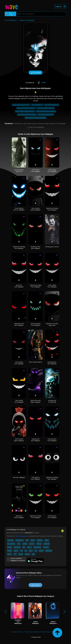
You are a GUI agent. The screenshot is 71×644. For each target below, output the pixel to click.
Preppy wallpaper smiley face (21, 105)
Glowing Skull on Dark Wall (52, 401)
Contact (14, 632)
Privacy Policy (45, 632)
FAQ (52, 632)
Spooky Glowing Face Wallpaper (35, 324)
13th (41, 83)
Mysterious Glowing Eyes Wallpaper (52, 478)
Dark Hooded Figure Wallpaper (35, 209)
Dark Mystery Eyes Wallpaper (35, 478)
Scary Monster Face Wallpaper (52, 440)
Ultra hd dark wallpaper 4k (46, 115)
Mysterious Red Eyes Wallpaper (36, 247)
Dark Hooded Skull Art (36, 362)
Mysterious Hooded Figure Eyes (52, 324)
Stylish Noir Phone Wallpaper (19, 517)
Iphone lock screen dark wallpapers (36, 118)
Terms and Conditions (32, 632)
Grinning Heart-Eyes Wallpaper (52, 363)
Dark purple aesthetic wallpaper (27, 115)
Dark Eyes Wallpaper (19, 477)
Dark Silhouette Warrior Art (19, 171)
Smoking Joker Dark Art (52, 247)
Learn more (35, 585)
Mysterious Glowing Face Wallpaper (19, 247)
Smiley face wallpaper (27, 20)
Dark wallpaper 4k (37, 105)
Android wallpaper (21, 536)
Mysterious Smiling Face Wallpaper (35, 286)
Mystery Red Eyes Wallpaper (35, 440)
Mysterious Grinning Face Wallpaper (52, 209)
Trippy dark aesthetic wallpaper (26, 108)
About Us (21, 632)
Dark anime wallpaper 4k (51, 105)
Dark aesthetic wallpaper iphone (25, 111)
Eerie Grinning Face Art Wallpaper (19, 209)
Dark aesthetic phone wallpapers (46, 111)
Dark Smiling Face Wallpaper (52, 171)
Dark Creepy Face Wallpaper (36, 171)
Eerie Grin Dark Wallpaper (19, 286)
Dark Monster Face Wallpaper (52, 517)
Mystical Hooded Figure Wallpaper (36, 401)
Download (35, 73)
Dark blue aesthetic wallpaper (46, 108)
